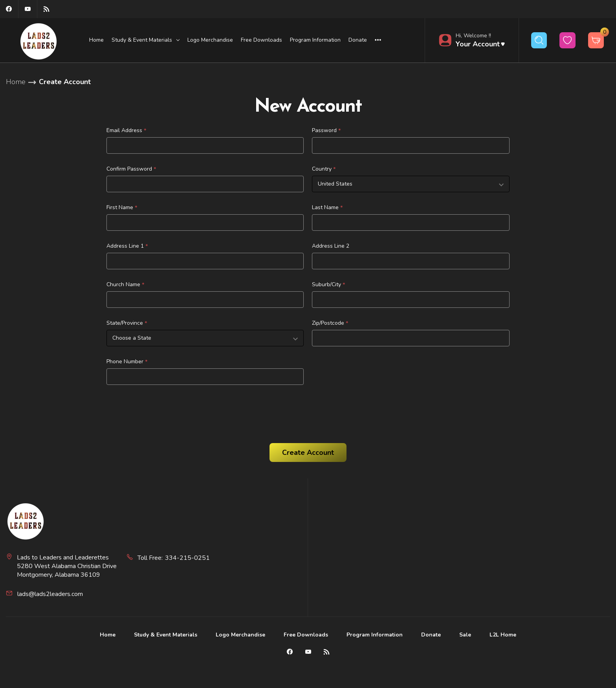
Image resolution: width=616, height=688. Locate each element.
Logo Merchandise (210, 40)
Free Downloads (261, 40)
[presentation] (166, 411)
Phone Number (127, 362)
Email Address (126, 131)
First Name (122, 208)
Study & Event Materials (166, 635)
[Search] (539, 40)
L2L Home (503, 635)
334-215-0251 (187, 558)
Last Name (327, 208)
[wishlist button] (567, 40)
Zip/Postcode (330, 323)
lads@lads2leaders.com (50, 594)
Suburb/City (329, 285)
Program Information (315, 40)
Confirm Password (131, 169)
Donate (358, 40)
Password (326, 131)
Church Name (126, 285)
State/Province (127, 323)
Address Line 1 (127, 246)
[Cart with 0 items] (596, 40)
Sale (465, 635)
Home (96, 40)
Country (324, 169)
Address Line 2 (331, 246)
